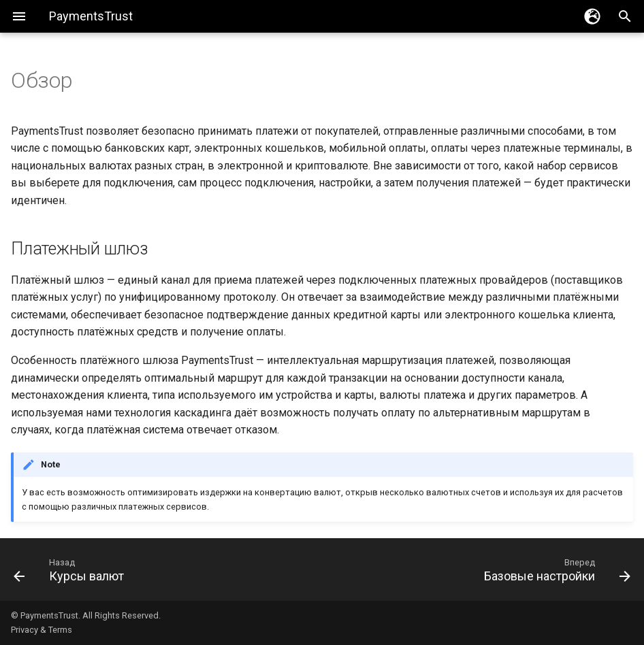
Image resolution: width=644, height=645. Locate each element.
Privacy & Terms (42, 630)
